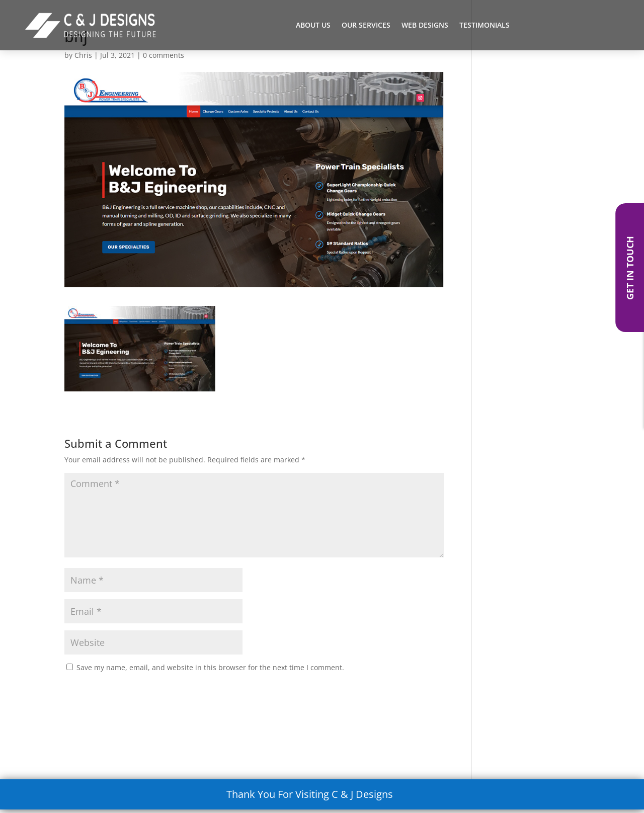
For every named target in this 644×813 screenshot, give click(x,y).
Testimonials (485, 26)
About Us (313, 26)
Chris (83, 55)
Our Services (366, 26)
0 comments (164, 55)
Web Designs (425, 26)
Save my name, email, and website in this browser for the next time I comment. (210, 667)
